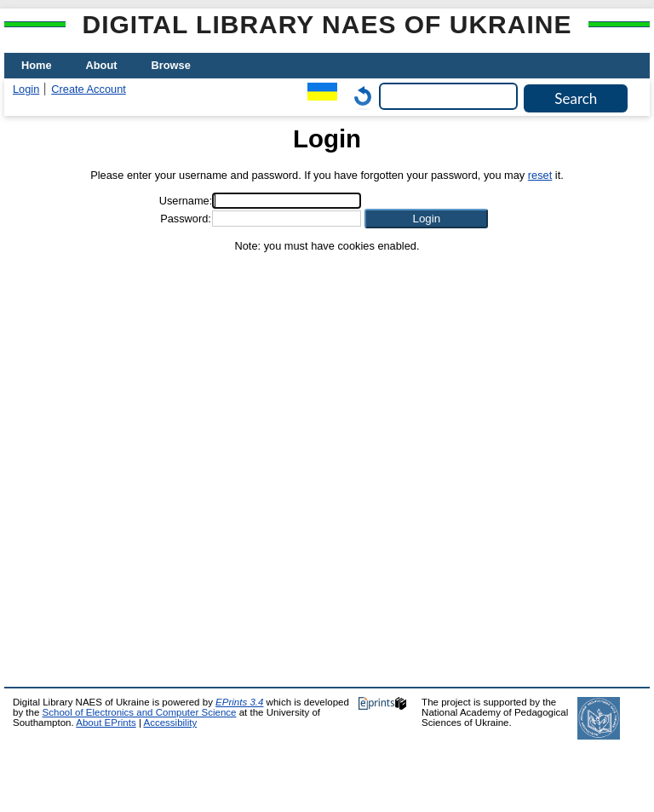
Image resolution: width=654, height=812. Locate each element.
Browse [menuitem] (171, 65)
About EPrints (106, 723)
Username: (186, 201)
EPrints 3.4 (239, 702)
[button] (426, 219)
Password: (186, 219)
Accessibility (170, 723)
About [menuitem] (102, 65)
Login (26, 89)
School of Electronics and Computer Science (140, 712)
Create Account (89, 89)
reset (540, 175)
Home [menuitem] (37, 65)
